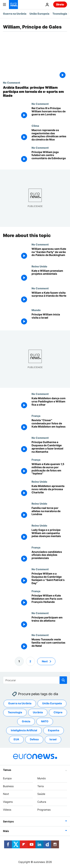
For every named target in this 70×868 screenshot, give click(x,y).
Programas (44, 810)
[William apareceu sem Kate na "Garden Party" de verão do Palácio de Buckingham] (49, 254)
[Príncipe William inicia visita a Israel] (49, 319)
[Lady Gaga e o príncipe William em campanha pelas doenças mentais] (49, 535)
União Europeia (39, 14)
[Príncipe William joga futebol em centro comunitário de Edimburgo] (49, 157)
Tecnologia (60, 14)
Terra (41, 786)
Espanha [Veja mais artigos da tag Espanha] (54, 730)
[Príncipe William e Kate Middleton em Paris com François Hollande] (49, 601)
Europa (7, 778)
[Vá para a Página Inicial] (13, 5)
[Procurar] (35, 680)
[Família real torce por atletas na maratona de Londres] (49, 513)
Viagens (8, 802)
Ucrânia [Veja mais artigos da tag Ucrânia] (38, 712)
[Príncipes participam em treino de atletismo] (49, 622)
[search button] (63, 680)
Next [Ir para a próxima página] (45, 661)
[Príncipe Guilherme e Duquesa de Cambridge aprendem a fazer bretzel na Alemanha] (49, 447)
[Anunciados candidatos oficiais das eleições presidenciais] (49, 557)
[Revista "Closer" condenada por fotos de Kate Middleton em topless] (49, 425)
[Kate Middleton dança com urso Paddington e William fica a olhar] (49, 403)
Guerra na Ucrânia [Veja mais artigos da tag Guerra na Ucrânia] (20, 703)
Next (6, 794)
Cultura (42, 802)
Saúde (41, 794)
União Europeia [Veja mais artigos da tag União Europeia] (52, 703)
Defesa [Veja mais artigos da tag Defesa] (34, 739)
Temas (7, 770)
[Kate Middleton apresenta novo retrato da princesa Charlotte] (49, 491)
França (36, 416)
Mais (6, 831)
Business (8, 786)
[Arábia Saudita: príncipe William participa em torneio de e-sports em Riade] (35, 92)
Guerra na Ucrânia (15, 14)
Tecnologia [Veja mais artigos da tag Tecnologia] (15, 712)
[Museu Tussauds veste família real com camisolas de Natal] (49, 644)
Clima (35, 126)
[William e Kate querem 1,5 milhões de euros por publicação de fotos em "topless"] (49, 469)
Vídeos (7, 810)
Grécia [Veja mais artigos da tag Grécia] (26, 721)
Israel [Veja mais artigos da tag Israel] (53, 739)
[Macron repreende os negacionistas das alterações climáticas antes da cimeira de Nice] (49, 135)
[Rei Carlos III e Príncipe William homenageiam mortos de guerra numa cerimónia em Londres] (49, 113)
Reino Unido (39, 266)
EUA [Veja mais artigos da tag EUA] (16, 739)
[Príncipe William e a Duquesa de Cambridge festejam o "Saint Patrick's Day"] (49, 579)
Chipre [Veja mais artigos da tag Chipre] (58, 712)
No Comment (12, 83)
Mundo (36, 310)
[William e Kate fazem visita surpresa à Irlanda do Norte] (49, 297)
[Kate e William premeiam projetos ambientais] (49, 276)
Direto (60, 4)
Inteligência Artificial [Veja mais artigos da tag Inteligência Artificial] (24, 730)
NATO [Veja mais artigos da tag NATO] (45, 721)
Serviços (8, 821)
